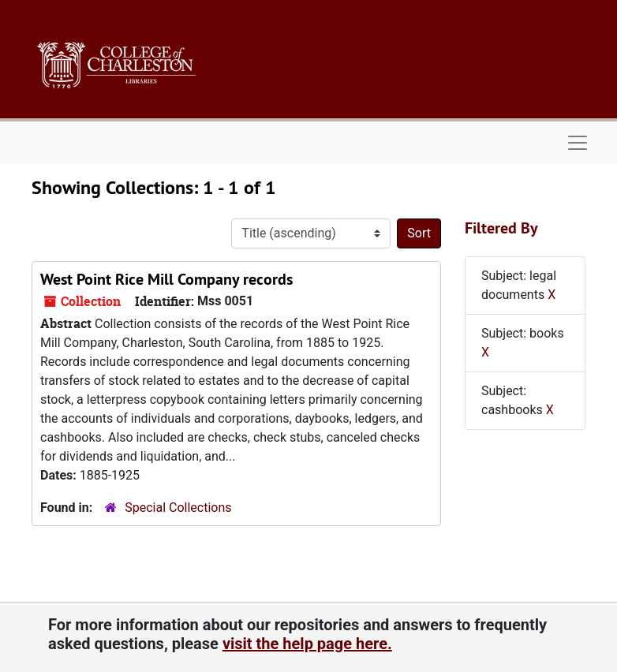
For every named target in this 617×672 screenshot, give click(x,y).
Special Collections (178, 508)
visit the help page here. (307, 644)
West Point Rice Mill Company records (166, 279)
